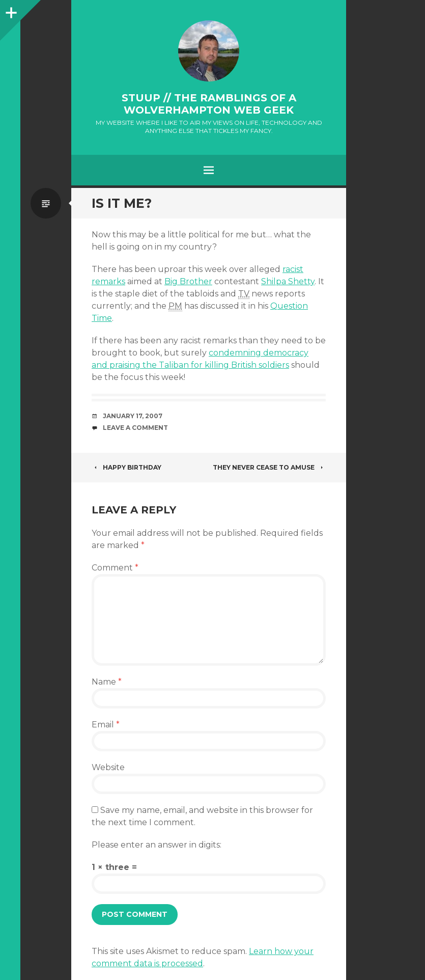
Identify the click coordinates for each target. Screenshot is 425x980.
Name (107, 682)
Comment (115, 568)
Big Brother (188, 281)
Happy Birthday (126, 467)
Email (106, 725)
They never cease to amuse (269, 467)
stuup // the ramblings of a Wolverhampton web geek (209, 104)
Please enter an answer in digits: (157, 845)
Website (108, 767)
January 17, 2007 (133, 416)
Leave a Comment (135, 428)
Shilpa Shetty (288, 281)
